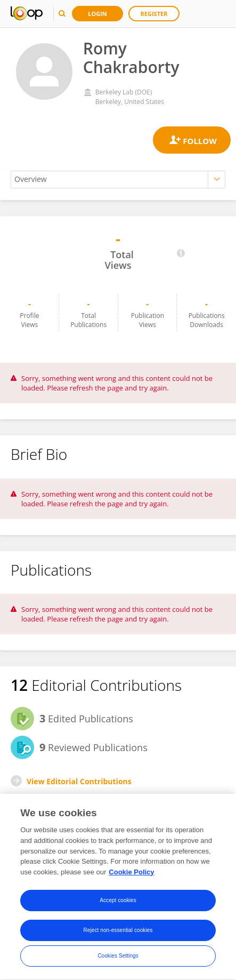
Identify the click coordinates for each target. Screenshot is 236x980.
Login (97, 14)
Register (154, 14)
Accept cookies (118, 902)
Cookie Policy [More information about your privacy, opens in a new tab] (131, 873)
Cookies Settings (118, 957)
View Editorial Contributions (79, 781)
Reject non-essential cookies (118, 932)
